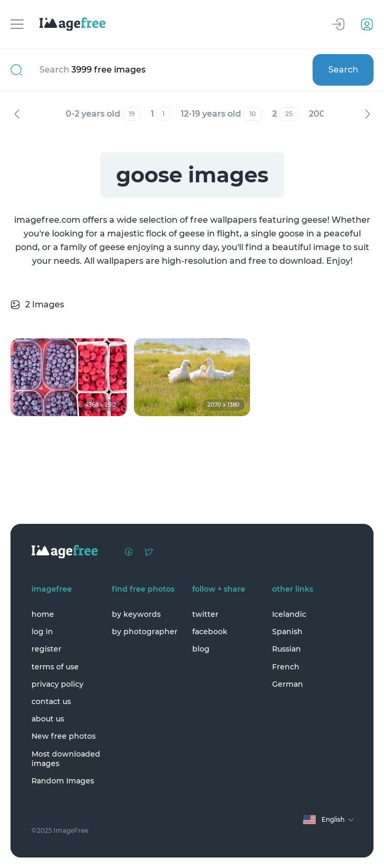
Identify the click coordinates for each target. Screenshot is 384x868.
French (286, 667)
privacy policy (58, 684)
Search (343, 70)
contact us (51, 701)
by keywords (136, 614)
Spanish (287, 632)
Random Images (63, 781)
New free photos (64, 736)
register (46, 649)
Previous (17, 114)
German (288, 684)
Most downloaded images (66, 759)
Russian (287, 649)
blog (201, 649)
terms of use (55, 667)
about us (48, 719)
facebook (210, 632)
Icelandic (289, 614)
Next (367, 114)
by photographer (145, 632)
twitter (205, 614)
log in (42, 632)
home (43, 614)
